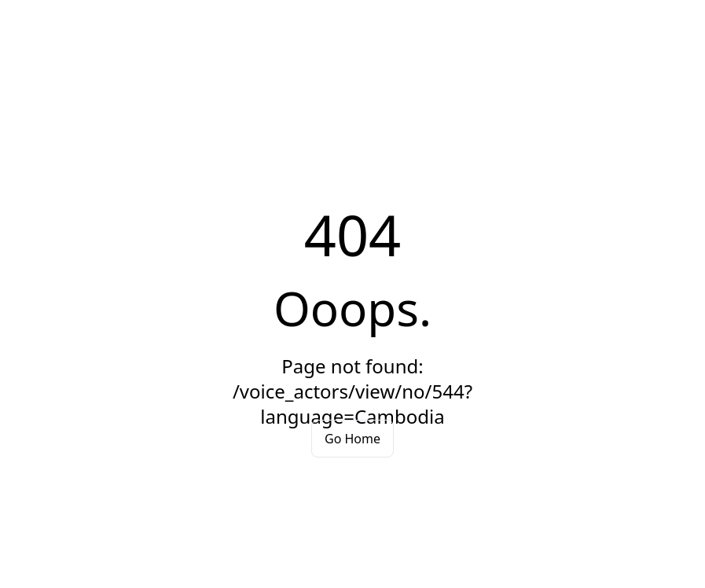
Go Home (352, 439)
